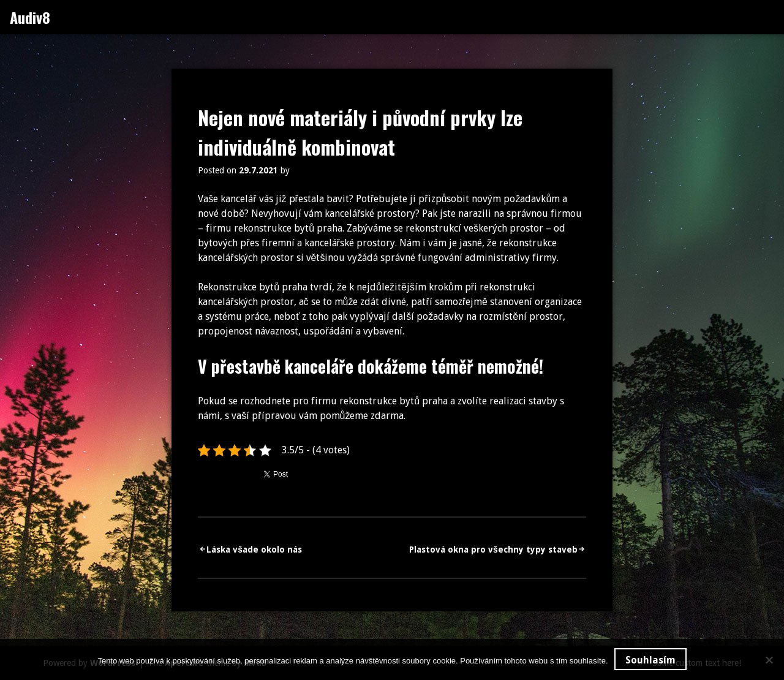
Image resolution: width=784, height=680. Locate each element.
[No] (769, 660)
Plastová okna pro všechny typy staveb (493, 550)
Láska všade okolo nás (254, 550)
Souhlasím (650, 660)
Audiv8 (30, 17)
